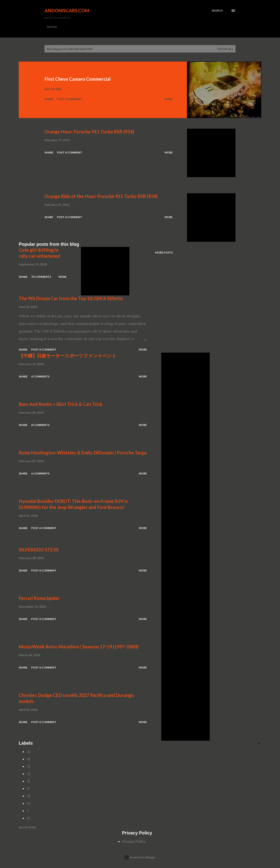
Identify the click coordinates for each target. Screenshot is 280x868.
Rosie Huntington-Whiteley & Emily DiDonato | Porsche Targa (83, 453)
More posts (164, 252)
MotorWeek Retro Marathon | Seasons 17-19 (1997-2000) (79, 647)
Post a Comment (70, 99)
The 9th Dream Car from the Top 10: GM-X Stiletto (71, 298)
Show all (226, 49)
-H (28, 803)
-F (28, 789)
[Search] (217, 11)
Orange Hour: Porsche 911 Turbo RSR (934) (89, 132)
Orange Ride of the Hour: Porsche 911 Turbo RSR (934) (101, 196)
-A (28, 752)
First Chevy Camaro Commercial (78, 79)
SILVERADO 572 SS (39, 550)
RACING (52, 27)
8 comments (40, 425)
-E (28, 781)
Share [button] (49, 99)
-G (28, 796)
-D (28, 774)
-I (27, 811)
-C (28, 766)
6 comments (40, 376)
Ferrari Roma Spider (39, 598)
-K (28, 818)
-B (28, 759)
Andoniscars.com (67, 11)
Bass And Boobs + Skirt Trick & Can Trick (61, 404)
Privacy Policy (134, 841)
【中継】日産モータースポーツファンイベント (68, 356)
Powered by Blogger (140, 857)
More (169, 99)
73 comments (41, 277)
